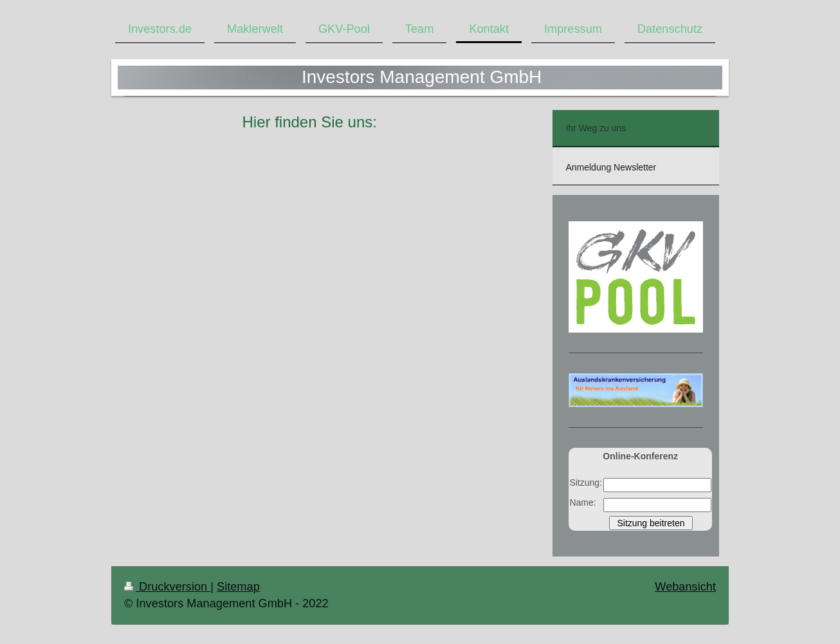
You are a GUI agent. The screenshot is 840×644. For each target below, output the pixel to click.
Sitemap (238, 587)
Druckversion (167, 587)
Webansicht (685, 587)
